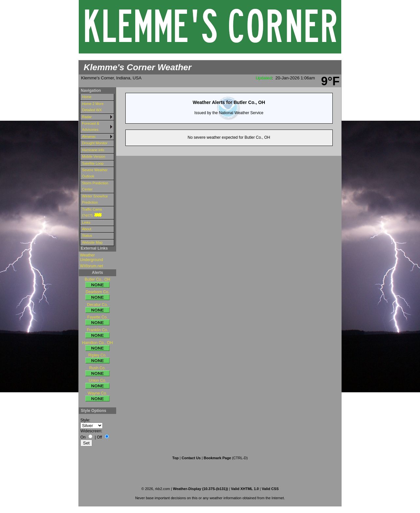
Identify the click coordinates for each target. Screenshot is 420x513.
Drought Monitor (95, 143)
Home (87, 97)
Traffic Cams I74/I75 (92, 212)
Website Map (92, 242)
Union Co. (97, 384)
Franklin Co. (97, 333)
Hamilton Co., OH (97, 346)
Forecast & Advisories (91, 126)
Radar (87, 117)
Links (86, 222)
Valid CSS (270, 489)
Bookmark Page (217, 458)
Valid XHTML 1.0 (245, 489)
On (83, 437)
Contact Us (191, 458)
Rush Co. (97, 371)
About (87, 229)
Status (87, 236)
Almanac (89, 136)
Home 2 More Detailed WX (93, 107)
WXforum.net (92, 266)
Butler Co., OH (97, 283)
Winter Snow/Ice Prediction (95, 199)
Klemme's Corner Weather (137, 67)
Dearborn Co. (97, 295)
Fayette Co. (97, 321)
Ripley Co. (97, 359)
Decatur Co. (97, 308)
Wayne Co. (97, 397)
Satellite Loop (93, 163)
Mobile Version (94, 156)
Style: (85, 420)
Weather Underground (92, 257)
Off (99, 437)
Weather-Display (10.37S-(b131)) (201, 489)
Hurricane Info (93, 150)
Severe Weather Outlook (95, 173)
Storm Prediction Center (95, 186)
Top (175, 458)
